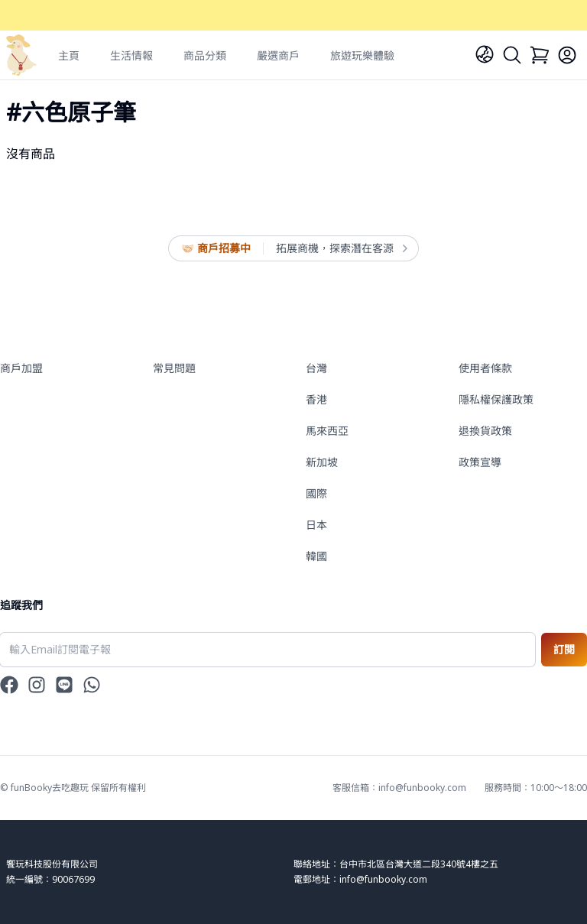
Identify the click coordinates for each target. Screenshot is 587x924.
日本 (316, 525)
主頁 (69, 55)
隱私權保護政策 (496, 399)
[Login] (567, 55)
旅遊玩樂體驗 (362, 55)
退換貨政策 (485, 431)
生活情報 (131, 55)
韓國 (316, 556)
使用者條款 (485, 368)
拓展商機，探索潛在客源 (341, 248)
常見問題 (174, 368)
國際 (316, 493)
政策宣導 (480, 462)
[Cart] (540, 55)
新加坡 (322, 462)
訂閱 (564, 649)
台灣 (316, 368)
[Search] (512, 55)
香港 (316, 399)
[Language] (485, 54)
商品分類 (205, 55)
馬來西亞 (327, 431)
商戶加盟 (21, 368)
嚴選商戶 (278, 55)
